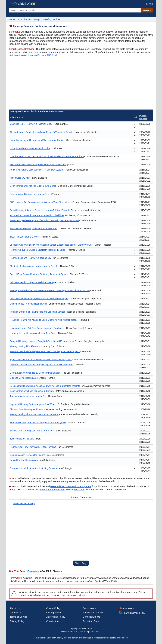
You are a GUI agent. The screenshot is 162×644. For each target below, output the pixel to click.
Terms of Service (19, 617)
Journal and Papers (93, 612)
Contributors (53, 621)
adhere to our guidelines (52, 490)
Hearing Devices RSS (132, 613)
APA (42, 571)
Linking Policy (54, 612)
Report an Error (91, 621)
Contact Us (16, 612)
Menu (148, 4)
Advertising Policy (56, 617)
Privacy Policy (17, 621)
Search (147, 10)
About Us (15, 608)
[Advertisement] (81, 83)
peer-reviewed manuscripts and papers (71, 486)
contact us (80, 490)
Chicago (57, 571)
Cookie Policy (54, 608)
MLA (49, 571)
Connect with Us (91, 617)
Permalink (33, 571)
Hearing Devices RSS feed (43, 55)
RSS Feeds (127, 608)
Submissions (89, 608)
